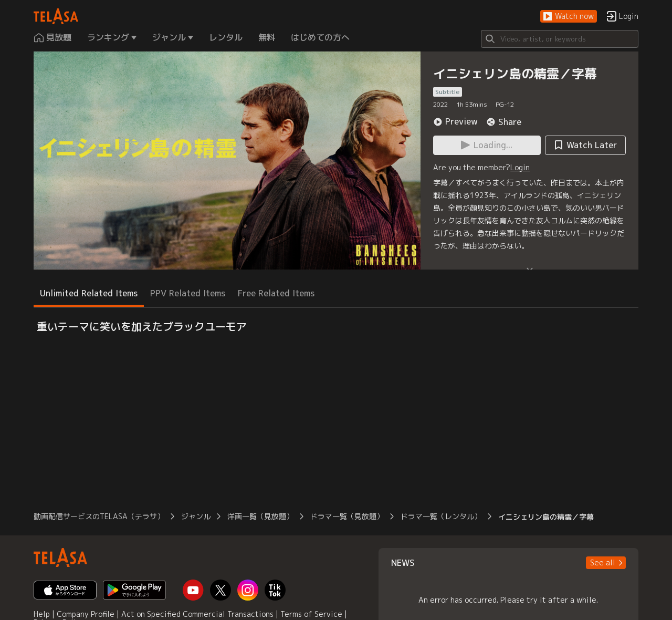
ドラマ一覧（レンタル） (441, 516)
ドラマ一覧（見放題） (347, 516)
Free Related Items (276, 293)
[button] (569, 17)
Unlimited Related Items (89, 293)
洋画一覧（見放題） (260, 516)
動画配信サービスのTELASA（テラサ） (99, 516)
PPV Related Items (188, 293)
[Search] (560, 39)
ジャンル (196, 516)
